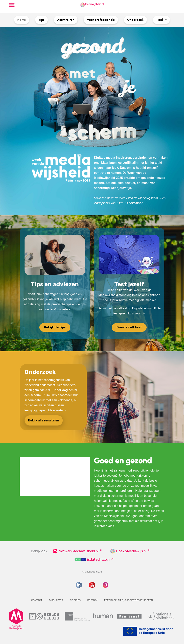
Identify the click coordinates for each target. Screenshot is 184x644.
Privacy (92, 600)
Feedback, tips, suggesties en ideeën (129, 600)
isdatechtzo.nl (99, 560)
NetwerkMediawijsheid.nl (79, 551)
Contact (37, 600)
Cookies (75, 600)
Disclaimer (56, 600)
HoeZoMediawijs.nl (131, 551)
